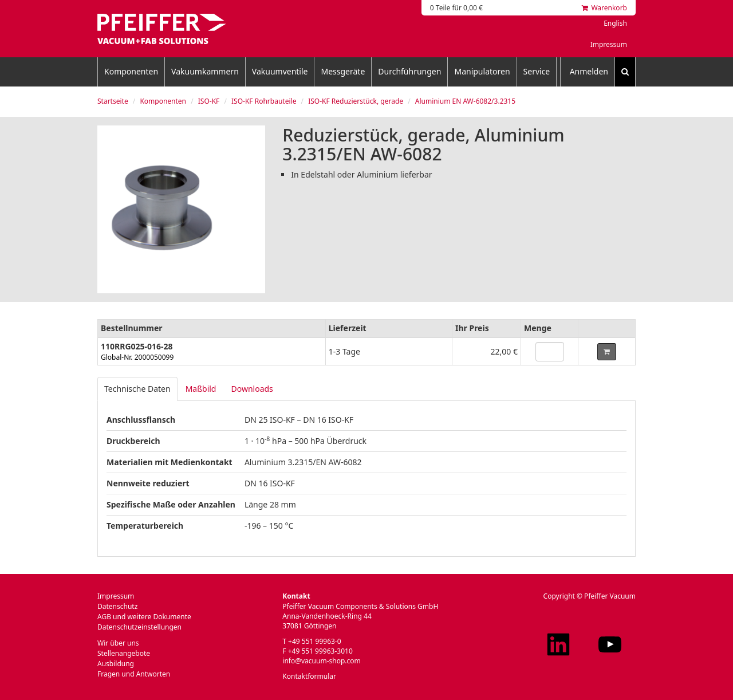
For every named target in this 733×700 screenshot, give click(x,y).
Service (537, 71)
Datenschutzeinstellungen (139, 627)
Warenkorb (604, 8)
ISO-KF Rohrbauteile (264, 101)
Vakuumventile (280, 71)
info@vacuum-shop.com (321, 661)
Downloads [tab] (252, 389)
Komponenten (131, 71)
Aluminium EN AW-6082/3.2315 (465, 101)
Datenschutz (117, 606)
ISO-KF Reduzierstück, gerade (356, 101)
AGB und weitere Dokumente (144, 617)
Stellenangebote (124, 653)
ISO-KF (209, 101)
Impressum (609, 44)
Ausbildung (116, 664)
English (615, 23)
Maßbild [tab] (201, 389)
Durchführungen (409, 71)
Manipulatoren (482, 71)
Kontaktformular (309, 676)
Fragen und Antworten (134, 674)
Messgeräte (343, 71)
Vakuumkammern (205, 71)
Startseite (113, 101)
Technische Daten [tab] (137, 389)
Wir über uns (118, 643)
